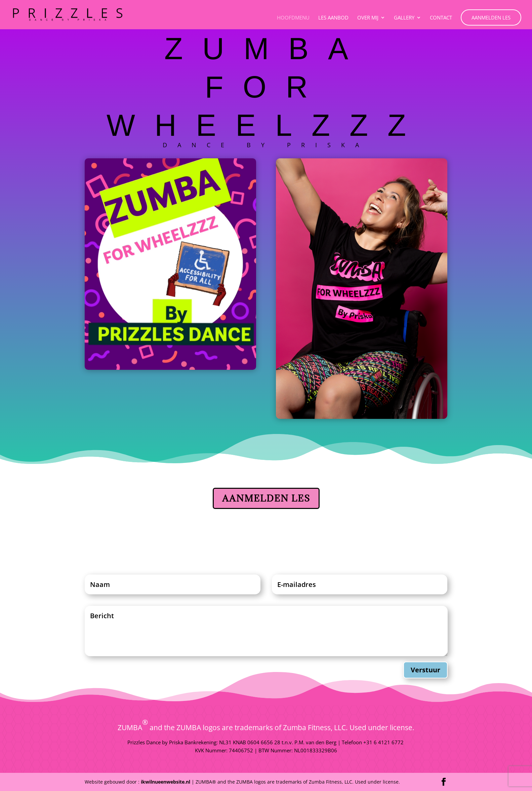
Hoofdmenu (293, 18)
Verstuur (425, 670)
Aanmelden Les (491, 17)
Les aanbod (333, 18)
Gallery (404, 18)
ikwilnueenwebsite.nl (166, 782)
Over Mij (368, 18)
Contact (441, 18)
